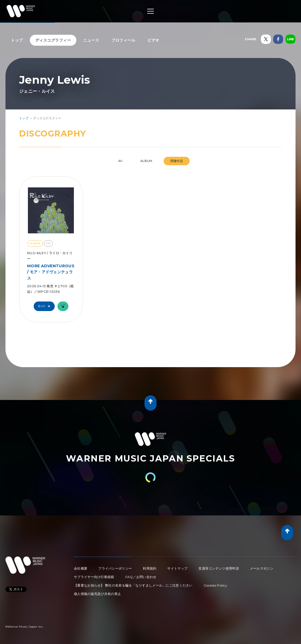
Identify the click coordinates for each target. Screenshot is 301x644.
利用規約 (150, 568)
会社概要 (81, 568)
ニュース (91, 40)
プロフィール (123, 40)
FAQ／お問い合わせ (141, 577)
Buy (45, 306)
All (120, 161)
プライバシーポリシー (115, 568)
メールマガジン (262, 568)
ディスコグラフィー (53, 40)
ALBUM (146, 161)
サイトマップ (177, 568)
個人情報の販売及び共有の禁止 (97, 594)
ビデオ (154, 40)
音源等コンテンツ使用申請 (219, 568)
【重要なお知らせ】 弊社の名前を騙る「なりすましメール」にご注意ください (133, 585)
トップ (17, 40)
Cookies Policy (215, 585)
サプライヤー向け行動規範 (94, 577)
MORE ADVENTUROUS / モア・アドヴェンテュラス (51, 272)
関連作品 (177, 161)
